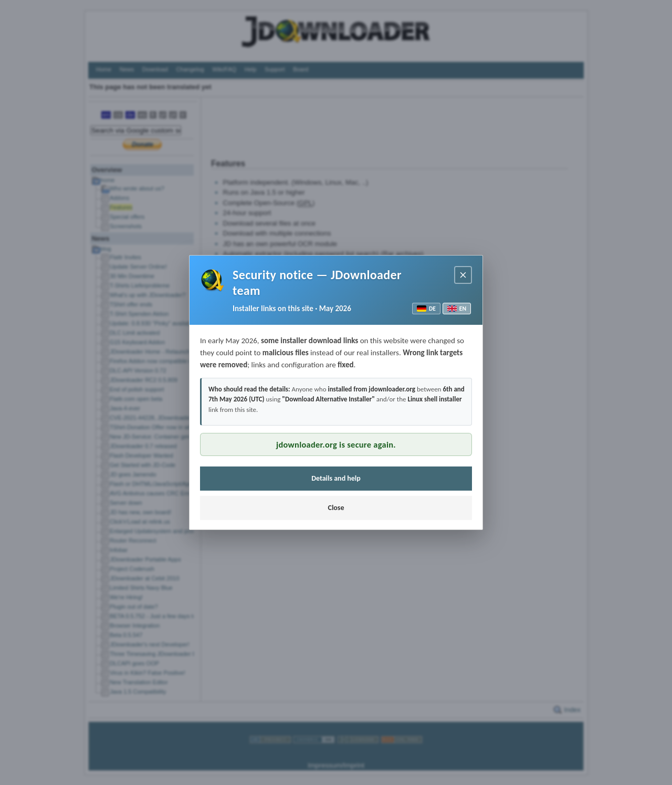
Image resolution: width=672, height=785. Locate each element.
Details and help (336, 478)
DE (426, 309)
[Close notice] (463, 275)
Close (336, 508)
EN (457, 309)
